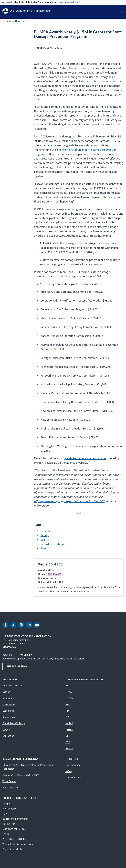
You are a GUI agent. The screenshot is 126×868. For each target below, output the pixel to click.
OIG (67, 738)
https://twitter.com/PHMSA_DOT (84, 503)
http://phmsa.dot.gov (47, 503)
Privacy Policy (9, 811)
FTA (67, 713)
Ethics (6, 836)
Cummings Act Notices (14, 831)
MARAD (69, 725)
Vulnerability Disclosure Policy (18, 846)
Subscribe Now (17, 668)
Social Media (9, 706)
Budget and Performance (16, 821)
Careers (6, 731)
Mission (6, 694)
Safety (45, 537)
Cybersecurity (73, 767)
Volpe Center (9, 783)
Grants (45, 541)
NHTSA (69, 731)
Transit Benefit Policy (14, 725)
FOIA (5, 816)
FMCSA (69, 700)
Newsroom (21, 23)
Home (9, 23)
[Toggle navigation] (121, 10)
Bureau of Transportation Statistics (21, 777)
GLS (68, 719)
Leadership (8, 713)
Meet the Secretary (12, 687)
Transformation (73, 780)
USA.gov (7, 805)
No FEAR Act (9, 826)
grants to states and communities (85, 460)
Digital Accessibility (12, 851)
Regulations (9, 719)
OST (68, 744)
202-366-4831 (55, 576)
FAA (67, 687)
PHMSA (45, 533)
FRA (68, 706)
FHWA (69, 694)
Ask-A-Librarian (12, 789)
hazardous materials (53, 546)
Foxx (43, 550)
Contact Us (8, 738)
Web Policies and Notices (15, 841)
